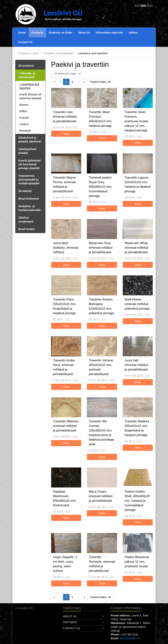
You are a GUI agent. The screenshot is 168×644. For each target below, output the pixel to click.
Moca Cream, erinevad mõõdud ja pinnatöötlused (101, 496)
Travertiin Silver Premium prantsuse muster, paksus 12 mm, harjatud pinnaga (137, 121)
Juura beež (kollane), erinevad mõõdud (66, 248)
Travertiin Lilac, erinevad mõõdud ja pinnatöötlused (65, 117)
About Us (84, 33)
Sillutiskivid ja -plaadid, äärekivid (30, 140)
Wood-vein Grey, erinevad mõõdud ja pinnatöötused (101, 248)
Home (22, 33)
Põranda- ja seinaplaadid (59, 53)
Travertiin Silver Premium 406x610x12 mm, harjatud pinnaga (101, 119)
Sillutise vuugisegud (26, 220)
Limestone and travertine (29, 86)
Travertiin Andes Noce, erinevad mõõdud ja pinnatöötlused (64, 367)
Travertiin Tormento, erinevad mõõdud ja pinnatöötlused (102, 564)
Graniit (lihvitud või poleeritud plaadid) (30, 96)
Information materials (109, 33)
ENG (143, 6)
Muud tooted (26, 229)
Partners (70, 622)
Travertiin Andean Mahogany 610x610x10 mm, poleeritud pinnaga (101, 306)
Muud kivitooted (29, 199)
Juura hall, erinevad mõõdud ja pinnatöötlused (136, 365)
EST (137, 6)
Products (37, 33)
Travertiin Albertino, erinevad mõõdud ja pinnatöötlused (66, 426)
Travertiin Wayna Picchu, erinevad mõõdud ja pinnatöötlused (65, 184)
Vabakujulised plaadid (27, 151)
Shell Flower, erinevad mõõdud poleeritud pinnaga (137, 304)
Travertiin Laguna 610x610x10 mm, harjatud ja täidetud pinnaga (138, 184)
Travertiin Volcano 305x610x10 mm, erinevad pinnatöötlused (101, 367)
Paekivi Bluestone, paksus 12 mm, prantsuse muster (137, 562)
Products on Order (61, 33)
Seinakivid (25, 191)
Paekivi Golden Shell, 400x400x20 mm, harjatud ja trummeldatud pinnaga (137, 501)
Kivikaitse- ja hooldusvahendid (29, 208)
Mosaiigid (25, 131)
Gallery (133, 33)
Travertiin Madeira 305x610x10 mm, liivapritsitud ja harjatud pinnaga (137, 428)
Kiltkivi (23, 111)
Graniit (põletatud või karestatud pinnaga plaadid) (29, 164)
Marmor (24, 105)
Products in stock (29, 53)
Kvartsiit (24, 118)
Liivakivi (24, 124)
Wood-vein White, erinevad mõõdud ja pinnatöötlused (137, 248)
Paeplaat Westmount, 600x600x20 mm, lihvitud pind (65, 498)
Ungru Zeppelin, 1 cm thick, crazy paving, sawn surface (65, 564)
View (66, 134)
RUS (150, 6)
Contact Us (25, 42)
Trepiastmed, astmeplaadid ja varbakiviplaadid (29, 180)
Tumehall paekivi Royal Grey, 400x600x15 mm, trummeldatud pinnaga (101, 187)
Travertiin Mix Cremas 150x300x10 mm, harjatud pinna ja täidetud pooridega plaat (101, 433)
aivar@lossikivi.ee (130, 638)
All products (26, 66)
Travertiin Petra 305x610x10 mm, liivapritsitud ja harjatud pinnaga (65, 306)
